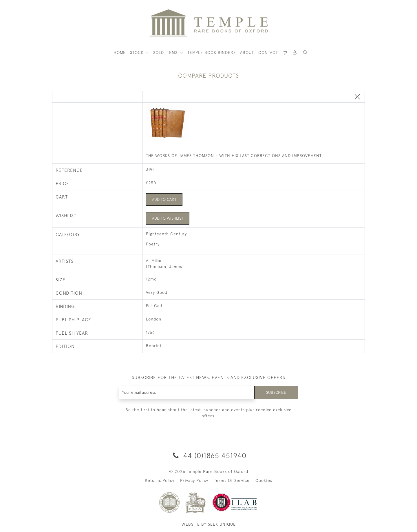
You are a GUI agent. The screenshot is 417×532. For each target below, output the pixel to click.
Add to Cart (164, 199)
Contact (268, 52)
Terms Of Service (232, 481)
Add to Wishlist (168, 218)
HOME (120, 52)
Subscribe (276, 392)
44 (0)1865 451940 (209, 455)
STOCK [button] (138, 52)
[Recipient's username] (187, 392)
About (247, 52)
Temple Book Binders (212, 52)
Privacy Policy (194, 481)
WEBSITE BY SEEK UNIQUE (209, 524)
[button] (295, 53)
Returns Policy (160, 481)
